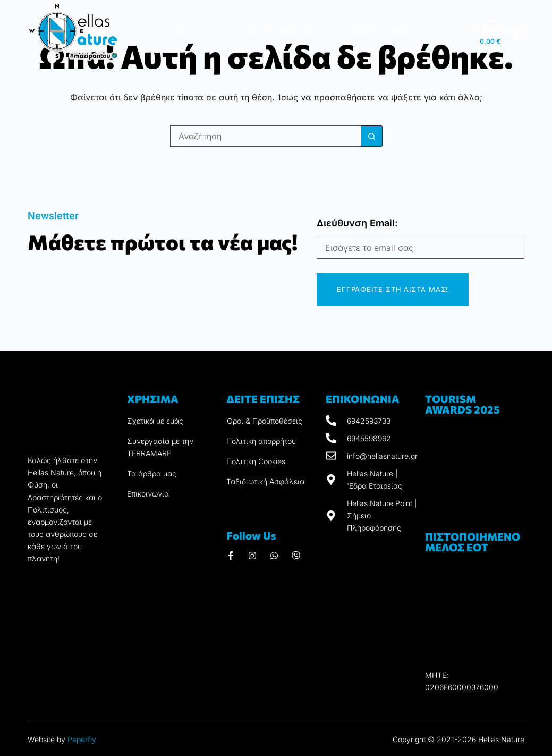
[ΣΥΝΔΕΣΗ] (518, 32)
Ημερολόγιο (417, 32)
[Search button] (372, 136)
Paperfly (82, 739)
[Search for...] (266, 136)
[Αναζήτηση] (465, 32)
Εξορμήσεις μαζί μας (278, 32)
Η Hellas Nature (176, 32)
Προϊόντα (359, 32)
